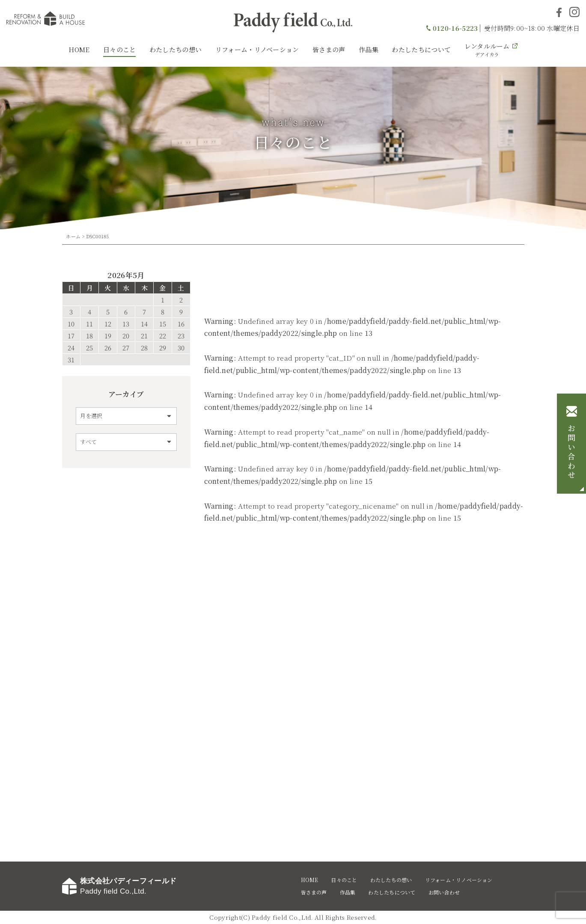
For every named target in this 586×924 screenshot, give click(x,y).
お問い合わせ (571, 452)
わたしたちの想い (176, 49)
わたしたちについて (421, 49)
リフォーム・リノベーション (257, 49)
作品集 (369, 49)
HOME (79, 49)
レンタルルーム (487, 50)
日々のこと (120, 49)
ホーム (73, 236)
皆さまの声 (329, 49)
